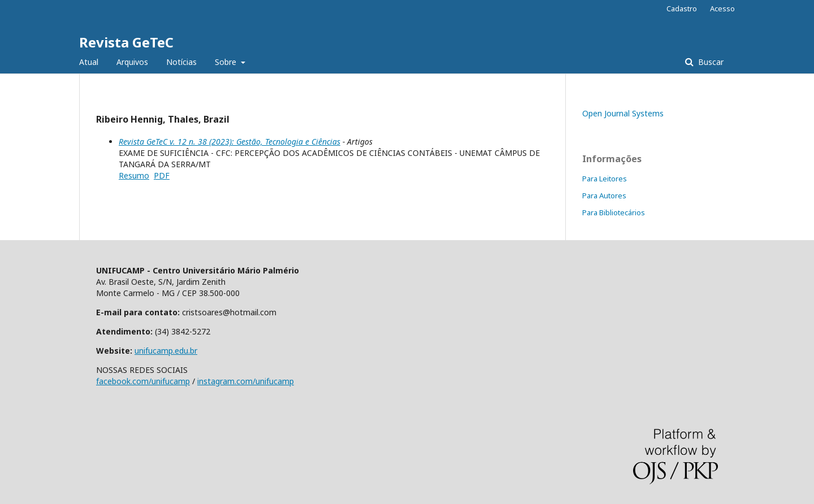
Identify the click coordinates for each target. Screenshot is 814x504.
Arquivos (132, 62)
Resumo (134, 175)
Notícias (181, 62)
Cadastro (682, 8)
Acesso (722, 8)
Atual (89, 62)
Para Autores (604, 195)
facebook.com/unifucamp (143, 381)
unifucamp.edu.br (166, 351)
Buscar (710, 62)
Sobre (227, 62)
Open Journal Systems (623, 113)
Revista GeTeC (126, 42)
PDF (162, 175)
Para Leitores (605, 179)
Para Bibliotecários (614, 212)
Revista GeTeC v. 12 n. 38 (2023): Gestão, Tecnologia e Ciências (230, 142)
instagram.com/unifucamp (246, 381)
